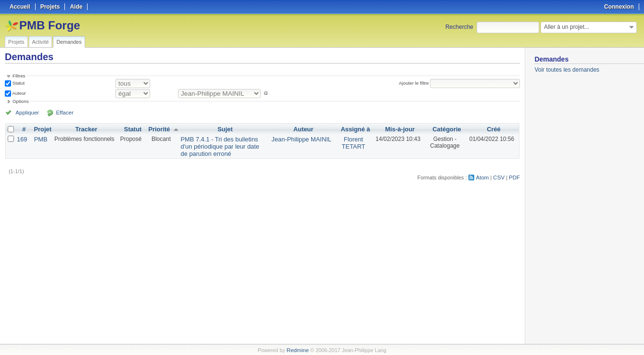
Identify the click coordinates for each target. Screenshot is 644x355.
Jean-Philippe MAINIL (303, 139)
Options (21, 101)
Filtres (19, 76)
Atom (485, 175)
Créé (494, 129)
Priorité (156, 129)
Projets (16, 42)
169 (22, 139)
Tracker (84, 129)
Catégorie (446, 129)
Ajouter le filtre (415, 83)
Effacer (58, 112)
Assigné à (354, 129)
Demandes (69, 42)
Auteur (19, 93)
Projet (41, 129)
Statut (18, 83)
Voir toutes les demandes (567, 70)
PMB (39, 139)
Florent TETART (352, 142)
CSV (500, 175)
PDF (515, 175)
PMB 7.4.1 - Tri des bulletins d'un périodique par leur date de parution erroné (223, 145)
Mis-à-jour (398, 129)
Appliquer (25, 112)
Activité (41, 42)
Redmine (297, 350)
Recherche (459, 27)
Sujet (225, 129)
